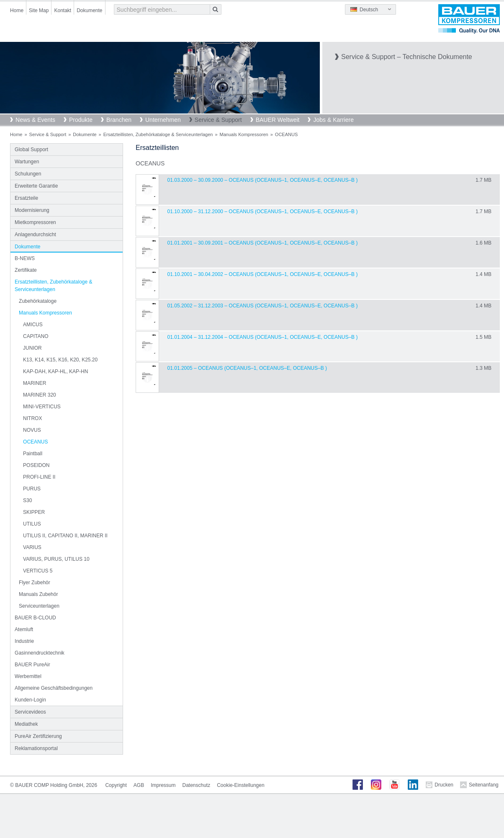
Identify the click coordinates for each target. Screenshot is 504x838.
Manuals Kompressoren (244, 134)
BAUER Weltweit (278, 120)
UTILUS (32, 524)
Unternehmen (163, 120)
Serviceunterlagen (39, 606)
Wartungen (27, 162)
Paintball (33, 454)
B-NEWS (25, 258)
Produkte (81, 120)
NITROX (32, 418)
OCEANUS (35, 442)
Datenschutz (197, 785)
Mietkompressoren (35, 222)
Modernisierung (32, 210)
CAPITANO (36, 336)
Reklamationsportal (36, 748)
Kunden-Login (30, 700)
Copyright (116, 785)
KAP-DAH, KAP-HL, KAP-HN (55, 371)
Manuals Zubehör (38, 594)
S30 (27, 500)
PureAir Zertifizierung (38, 736)
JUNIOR (32, 348)
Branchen (119, 120)
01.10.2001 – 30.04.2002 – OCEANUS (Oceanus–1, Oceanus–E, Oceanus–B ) (263, 274)
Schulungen (28, 174)
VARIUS (32, 547)
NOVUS (32, 430)
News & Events (35, 120)
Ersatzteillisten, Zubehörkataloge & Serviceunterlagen (158, 134)
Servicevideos (30, 712)
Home (17, 10)
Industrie (24, 641)
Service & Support (218, 120)
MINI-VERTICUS (42, 407)
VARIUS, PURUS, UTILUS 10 (56, 559)
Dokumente (89, 10)
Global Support (31, 150)
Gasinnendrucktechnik (40, 653)
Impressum (163, 785)
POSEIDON (36, 465)
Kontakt (63, 10)
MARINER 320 (40, 395)
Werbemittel (28, 676)
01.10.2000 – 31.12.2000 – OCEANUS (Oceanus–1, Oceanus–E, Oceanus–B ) (263, 211)
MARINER (35, 383)
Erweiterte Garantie (36, 186)
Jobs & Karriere (333, 120)
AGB (139, 785)
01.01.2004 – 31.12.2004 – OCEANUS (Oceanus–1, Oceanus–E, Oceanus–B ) (263, 337)
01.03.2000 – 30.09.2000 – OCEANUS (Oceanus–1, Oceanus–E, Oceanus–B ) (263, 180)
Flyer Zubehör (35, 583)
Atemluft (24, 629)
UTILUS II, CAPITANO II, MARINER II (65, 536)
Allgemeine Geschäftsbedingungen (54, 688)
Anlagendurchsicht (35, 235)
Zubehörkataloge (38, 301)
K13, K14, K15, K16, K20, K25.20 (60, 360)
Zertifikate (26, 270)
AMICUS (33, 325)
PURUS (32, 489)
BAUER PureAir (32, 665)
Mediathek (26, 724)
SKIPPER (34, 512)
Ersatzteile (26, 198)
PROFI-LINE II (39, 477)
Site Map (39, 10)
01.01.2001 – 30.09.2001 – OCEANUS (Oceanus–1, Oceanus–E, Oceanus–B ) (263, 243)
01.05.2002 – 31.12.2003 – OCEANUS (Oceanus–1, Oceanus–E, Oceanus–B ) (263, 306)
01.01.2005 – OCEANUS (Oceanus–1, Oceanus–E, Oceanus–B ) (247, 368)
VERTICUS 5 (38, 571)
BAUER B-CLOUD (35, 618)
